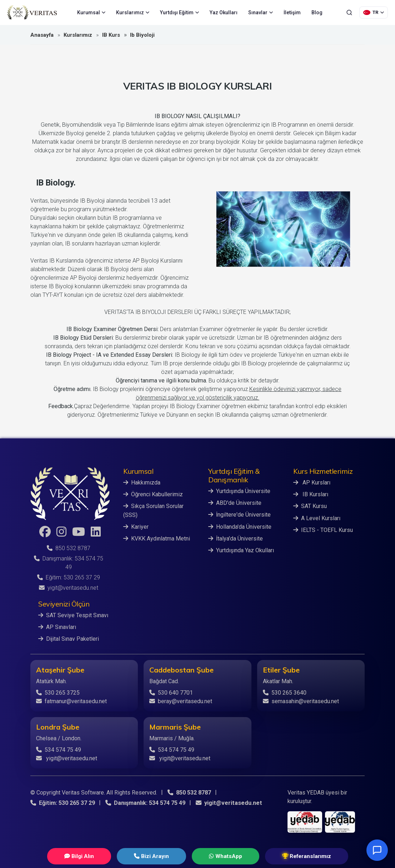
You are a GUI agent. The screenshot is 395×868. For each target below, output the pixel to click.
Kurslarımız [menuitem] (133, 12)
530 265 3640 (285, 692)
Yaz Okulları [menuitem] (224, 12)
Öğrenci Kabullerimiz (153, 494)
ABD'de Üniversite (235, 503)
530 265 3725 (58, 692)
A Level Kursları (317, 518)
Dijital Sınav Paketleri (69, 639)
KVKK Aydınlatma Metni (157, 538)
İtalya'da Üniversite (236, 538)
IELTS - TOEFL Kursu (323, 530)
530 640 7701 (171, 692)
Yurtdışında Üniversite (239, 491)
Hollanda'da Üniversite (240, 526)
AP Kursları (312, 483)
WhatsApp (217, 856)
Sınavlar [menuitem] (261, 12)
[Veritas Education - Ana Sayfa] (32, 12)
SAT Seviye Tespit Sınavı (73, 615)
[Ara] (349, 12)
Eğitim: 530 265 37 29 (69, 577)
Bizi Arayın (157, 856)
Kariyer (136, 526)
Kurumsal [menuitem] (91, 12)
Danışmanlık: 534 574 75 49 (145, 803)
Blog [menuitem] (317, 12)
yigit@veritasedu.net (69, 588)
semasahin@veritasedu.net (301, 701)
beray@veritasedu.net (181, 701)
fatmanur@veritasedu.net (71, 701)
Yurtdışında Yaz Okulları (241, 550)
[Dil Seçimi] (374, 12)
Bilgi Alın (99, 856)
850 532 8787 (69, 548)
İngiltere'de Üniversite (239, 515)
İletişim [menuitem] (292, 12)
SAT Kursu (310, 506)
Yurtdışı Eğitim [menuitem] (179, 12)
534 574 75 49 (59, 749)
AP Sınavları (57, 627)
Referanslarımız (286, 856)
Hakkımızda (142, 483)
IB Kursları (311, 494)
